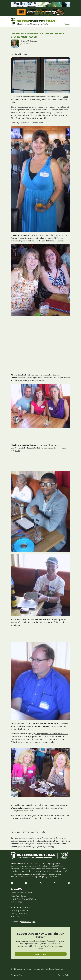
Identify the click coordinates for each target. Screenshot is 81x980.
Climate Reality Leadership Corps (42, 112)
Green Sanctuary (58, 736)
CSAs (18, 451)
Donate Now (40, 954)
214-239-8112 (17, 917)
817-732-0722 (17, 902)
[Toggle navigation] (67, 22)
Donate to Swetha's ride (37, 118)
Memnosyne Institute (20, 907)
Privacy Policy (64, 975)
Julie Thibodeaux (30, 41)
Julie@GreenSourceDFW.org (24, 899)
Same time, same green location (48, 818)
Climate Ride (48, 115)
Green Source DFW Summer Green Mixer (29, 832)
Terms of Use (16, 975)
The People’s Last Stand (57, 99)
